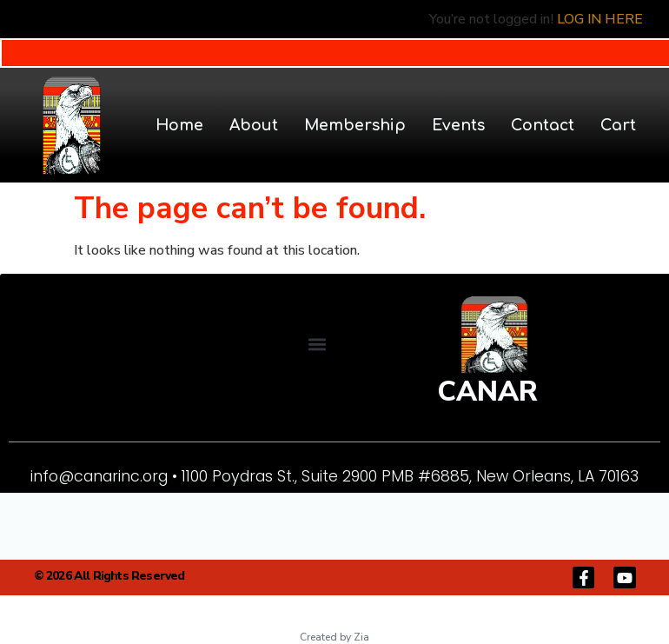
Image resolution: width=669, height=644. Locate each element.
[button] (317, 344)
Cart (618, 125)
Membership (355, 125)
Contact (543, 125)
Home (179, 125)
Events (458, 125)
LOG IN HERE (600, 19)
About (254, 125)
